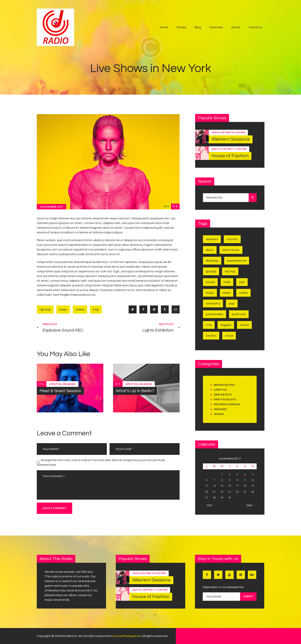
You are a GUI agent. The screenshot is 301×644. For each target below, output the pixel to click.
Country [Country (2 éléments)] (232, 239)
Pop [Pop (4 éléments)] (232, 303)
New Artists (223, 395)
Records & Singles (227, 404)
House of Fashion (230, 156)
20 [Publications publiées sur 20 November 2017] (207, 492)
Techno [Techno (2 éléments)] (211, 336)
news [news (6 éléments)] (227, 293)
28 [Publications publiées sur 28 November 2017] (214, 498)
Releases (69, 384)
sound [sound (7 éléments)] (244, 325)
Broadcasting (224, 385)
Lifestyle (55, 384)
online (80, 310)
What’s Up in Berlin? (135, 391)
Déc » (251, 505)
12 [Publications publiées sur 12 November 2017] (253, 480)
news (63, 310)
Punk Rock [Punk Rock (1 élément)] (239, 314)
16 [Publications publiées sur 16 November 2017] (230, 486)
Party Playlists (225, 399)
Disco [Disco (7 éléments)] (210, 250)
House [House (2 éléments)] (210, 282)
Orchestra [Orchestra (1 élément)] (213, 303)
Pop (96, 310)
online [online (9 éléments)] (243, 293)
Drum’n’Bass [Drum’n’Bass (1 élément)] (231, 250)
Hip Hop (45, 310)
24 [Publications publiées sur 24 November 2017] (237, 492)
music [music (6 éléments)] (210, 293)
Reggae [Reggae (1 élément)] (226, 325)
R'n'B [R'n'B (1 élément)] (209, 325)
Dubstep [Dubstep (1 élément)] (212, 261)
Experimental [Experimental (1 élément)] (237, 261)
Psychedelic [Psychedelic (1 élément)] (215, 314)
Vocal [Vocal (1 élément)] (229, 336)
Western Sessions (231, 139)
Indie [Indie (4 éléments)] (227, 282)
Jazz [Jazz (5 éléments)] (242, 282)
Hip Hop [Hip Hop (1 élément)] (230, 271)
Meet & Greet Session (60, 391)
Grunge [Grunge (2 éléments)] (211, 271)
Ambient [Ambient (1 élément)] (212, 239)
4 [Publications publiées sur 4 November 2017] (245, 474)
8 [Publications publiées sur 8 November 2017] (222, 480)
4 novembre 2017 (51, 207)
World (219, 414)
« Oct (209, 505)
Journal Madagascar (127, 636)
